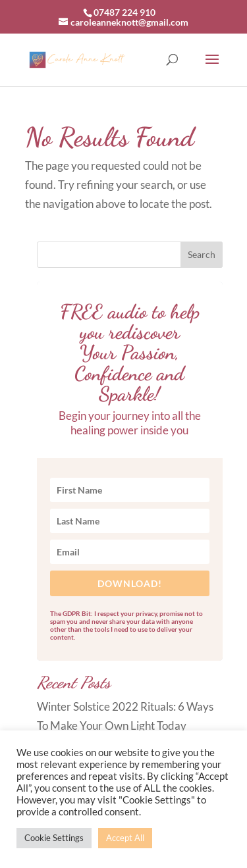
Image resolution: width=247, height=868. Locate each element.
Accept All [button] (125, 838)
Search (202, 254)
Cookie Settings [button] (54, 838)
